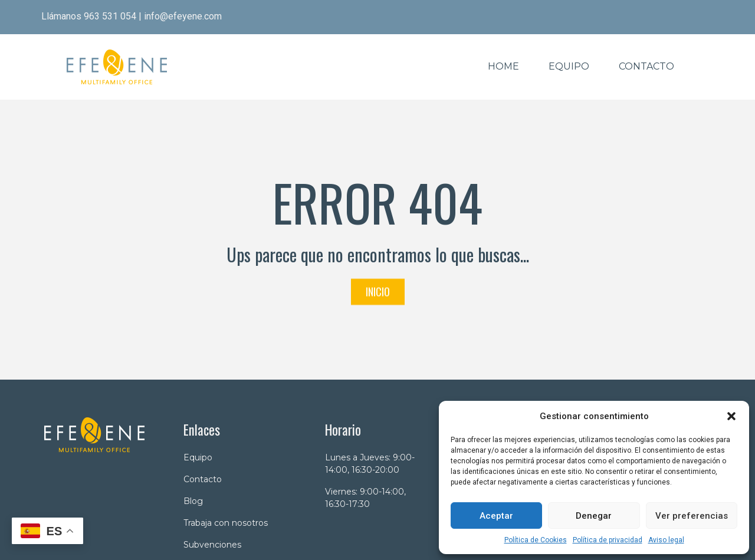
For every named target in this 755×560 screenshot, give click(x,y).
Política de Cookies (536, 540)
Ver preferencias (692, 516)
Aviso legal (666, 540)
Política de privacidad (608, 540)
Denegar (594, 516)
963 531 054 (110, 16)
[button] (731, 416)
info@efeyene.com (183, 16)
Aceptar (496, 516)
